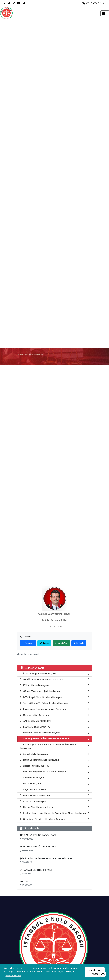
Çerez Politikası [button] (13, 975)
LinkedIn (79, 643)
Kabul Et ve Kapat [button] (95, 972)
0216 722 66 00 (94, 3)
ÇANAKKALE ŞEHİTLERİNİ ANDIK (36, 870)
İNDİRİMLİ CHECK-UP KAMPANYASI (38, 835)
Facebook (28, 643)
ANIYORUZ (25, 882)
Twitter (44, 643)
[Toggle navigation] (105, 13)
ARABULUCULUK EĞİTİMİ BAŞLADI (38, 847)
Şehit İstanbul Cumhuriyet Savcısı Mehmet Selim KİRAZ (47, 858)
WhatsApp (61, 643)
